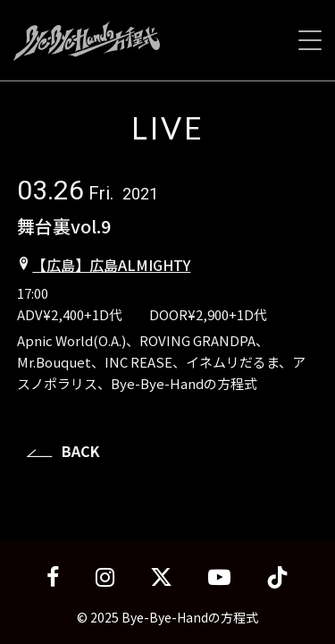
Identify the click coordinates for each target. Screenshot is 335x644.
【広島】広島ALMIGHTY (111, 265)
